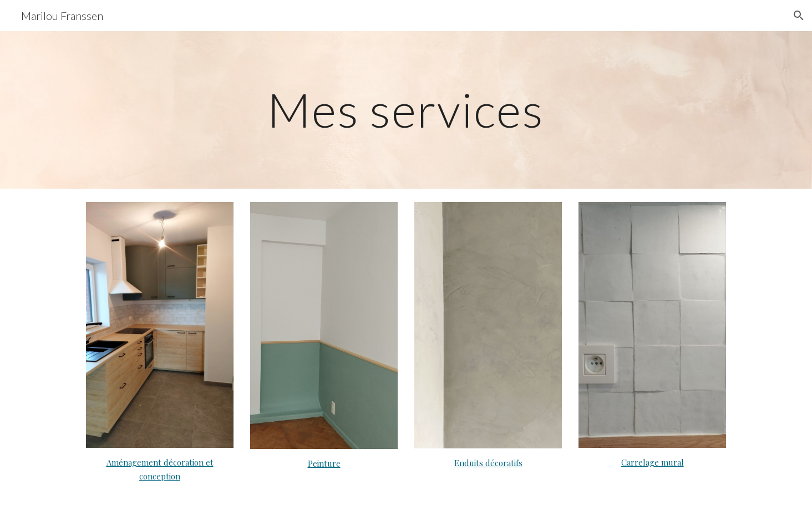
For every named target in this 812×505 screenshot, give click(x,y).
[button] (799, 16)
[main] (406, 110)
